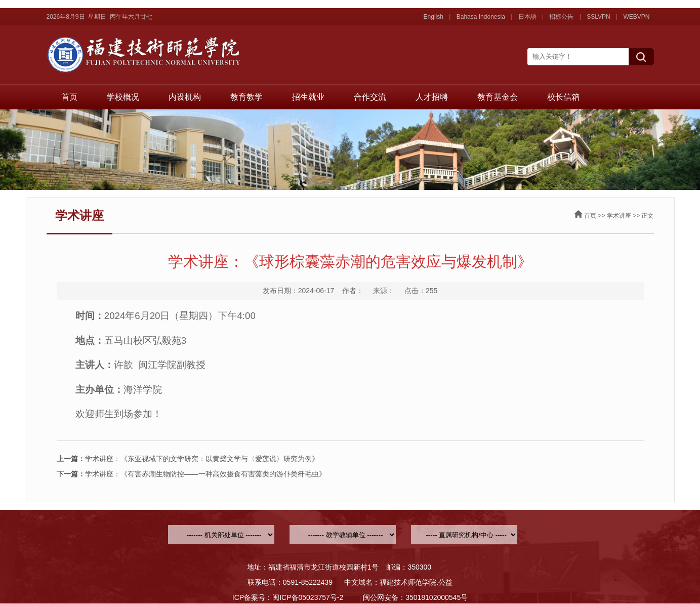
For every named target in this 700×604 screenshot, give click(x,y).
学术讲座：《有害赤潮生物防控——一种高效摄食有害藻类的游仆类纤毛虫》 (191, 474)
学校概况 (123, 97)
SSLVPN (598, 17)
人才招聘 (432, 97)
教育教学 (246, 97)
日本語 (527, 17)
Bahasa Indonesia (481, 17)
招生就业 (308, 97)
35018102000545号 (437, 597)
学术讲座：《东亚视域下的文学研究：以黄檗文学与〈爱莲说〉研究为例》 (188, 459)
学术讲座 (619, 216)
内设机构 (185, 97)
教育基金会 (498, 97)
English (434, 17)
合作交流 (370, 97)
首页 (69, 97)
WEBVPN (636, 17)
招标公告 (561, 17)
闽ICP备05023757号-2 (308, 597)
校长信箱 (563, 97)
